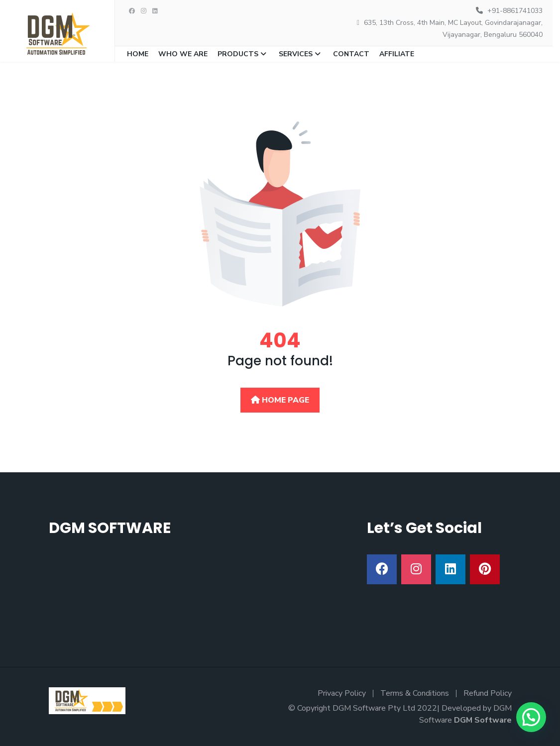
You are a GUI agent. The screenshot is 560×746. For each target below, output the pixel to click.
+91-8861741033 (515, 11)
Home (138, 54)
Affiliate (397, 54)
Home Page (280, 400)
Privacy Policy (342, 693)
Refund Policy (488, 693)
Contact (351, 54)
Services (296, 54)
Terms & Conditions (415, 693)
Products (238, 54)
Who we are (183, 54)
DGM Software (483, 720)
